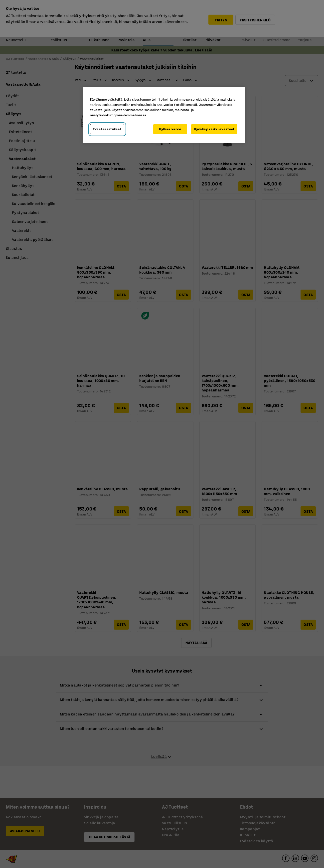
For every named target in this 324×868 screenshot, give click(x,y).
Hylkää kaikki (170, 129)
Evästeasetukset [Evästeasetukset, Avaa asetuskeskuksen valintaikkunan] (107, 129)
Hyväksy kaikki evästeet (214, 129)
